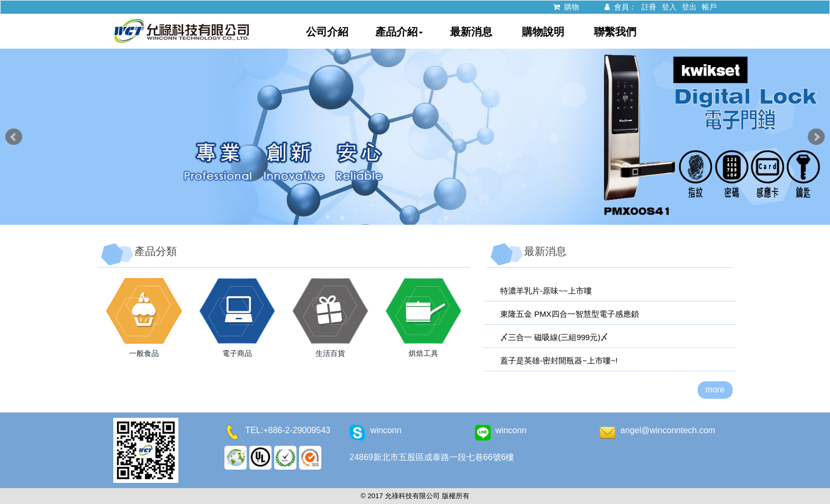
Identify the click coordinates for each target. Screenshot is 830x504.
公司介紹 (327, 32)
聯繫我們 (615, 32)
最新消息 (471, 32)
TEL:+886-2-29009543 (288, 430)
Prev (14, 137)
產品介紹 (399, 32)
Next (816, 137)
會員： (618, 7)
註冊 (649, 7)
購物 (564, 7)
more (715, 390)
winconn (386, 430)
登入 (669, 7)
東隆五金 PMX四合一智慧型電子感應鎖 (570, 314)
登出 (689, 7)
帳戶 (709, 7)
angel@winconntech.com (668, 430)
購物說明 (543, 32)
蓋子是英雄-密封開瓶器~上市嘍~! (559, 360)
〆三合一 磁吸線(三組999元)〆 (554, 337)
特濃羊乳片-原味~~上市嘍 (546, 291)
